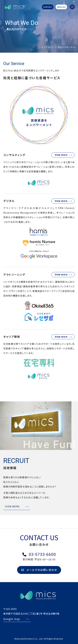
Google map (12, 619)
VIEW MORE (12, 506)
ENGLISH (61, 7)
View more (61, 155)
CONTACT (48, 7)
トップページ (48, 47)
